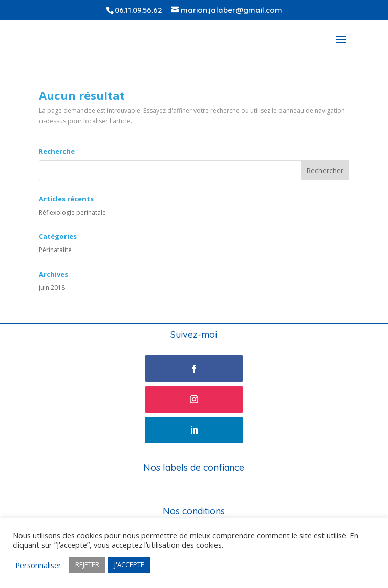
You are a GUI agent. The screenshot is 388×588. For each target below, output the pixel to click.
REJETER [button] (87, 564)
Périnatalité (55, 250)
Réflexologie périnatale (72, 212)
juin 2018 (52, 288)
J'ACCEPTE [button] (129, 564)
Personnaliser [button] (38, 565)
